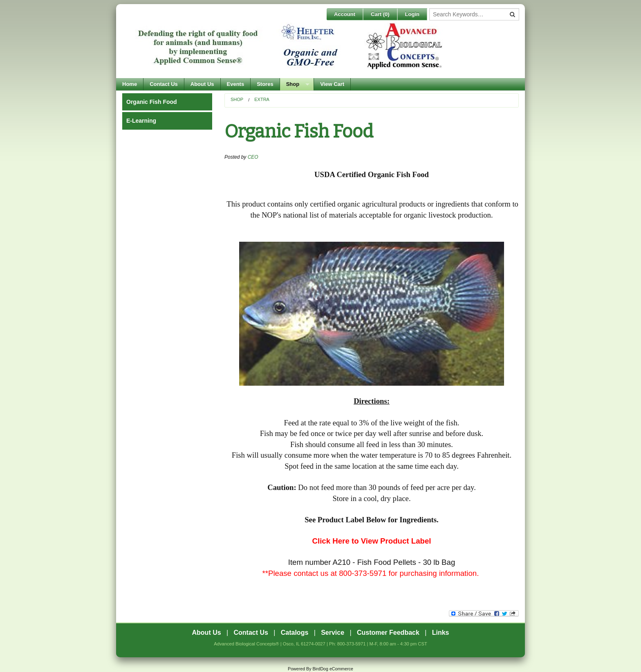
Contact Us (164, 84)
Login (412, 14)
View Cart (332, 84)
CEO (253, 157)
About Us (202, 84)
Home (130, 84)
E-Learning (141, 121)
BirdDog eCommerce (333, 669)
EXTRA (262, 99)
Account (345, 14)
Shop (293, 84)
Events (236, 84)
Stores (265, 84)
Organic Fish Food (152, 102)
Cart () (380, 14)
